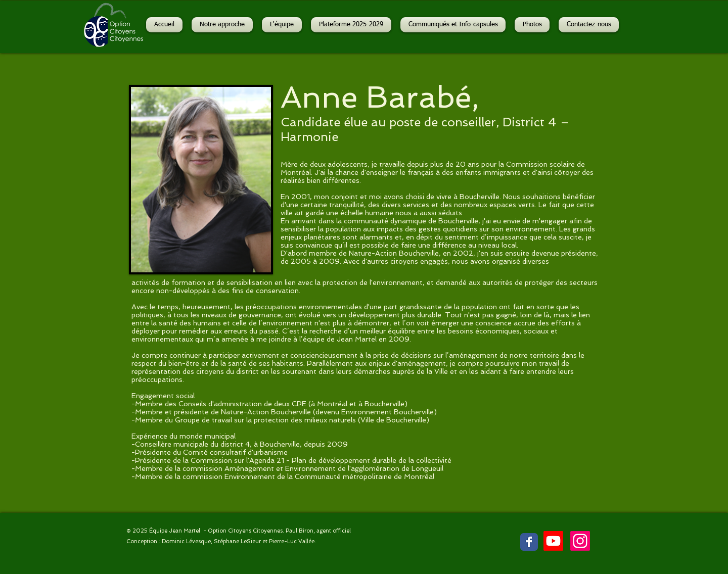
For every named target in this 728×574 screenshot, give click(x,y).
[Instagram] (580, 541)
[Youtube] (553, 541)
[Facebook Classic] (529, 542)
